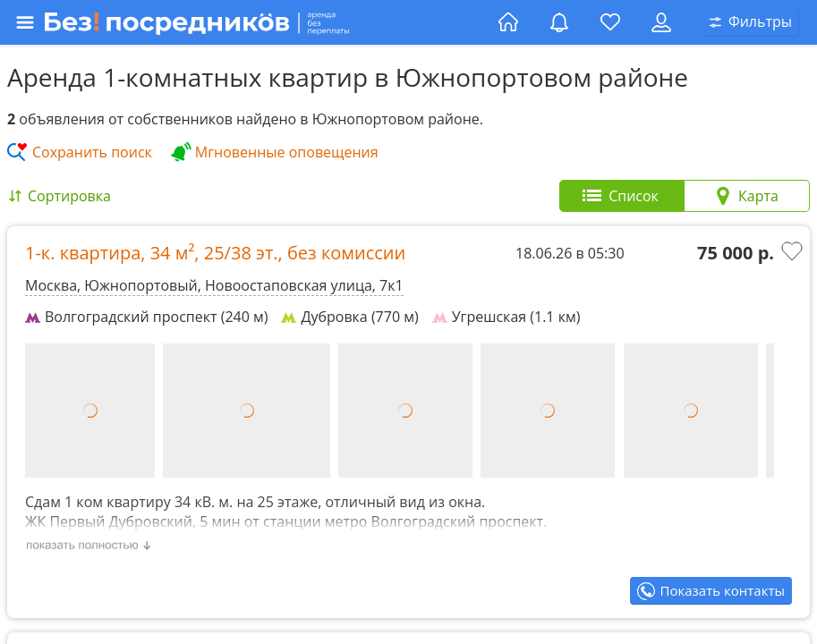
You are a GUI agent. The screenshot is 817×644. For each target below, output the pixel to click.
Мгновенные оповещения (287, 152)
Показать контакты (723, 590)
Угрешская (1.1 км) (506, 317)
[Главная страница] (508, 22)
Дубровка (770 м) (349, 317)
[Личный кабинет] (661, 22)
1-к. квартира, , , (215, 253)
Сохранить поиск (92, 152)
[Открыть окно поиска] (751, 22)
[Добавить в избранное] (794, 253)
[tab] (622, 196)
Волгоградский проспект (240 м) (146, 317)
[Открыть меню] (251, 22)
